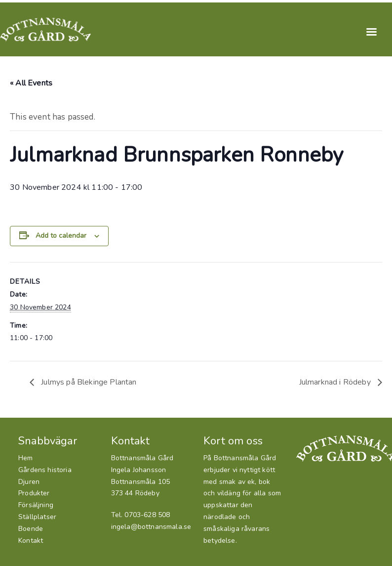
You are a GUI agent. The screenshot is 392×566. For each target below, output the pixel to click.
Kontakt (31, 541)
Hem (26, 458)
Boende (31, 529)
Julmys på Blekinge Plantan (88, 382)
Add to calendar (61, 236)
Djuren (29, 482)
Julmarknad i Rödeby (336, 382)
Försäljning (36, 505)
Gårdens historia (45, 470)
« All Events (31, 83)
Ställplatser (37, 517)
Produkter (34, 493)
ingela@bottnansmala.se (151, 527)
